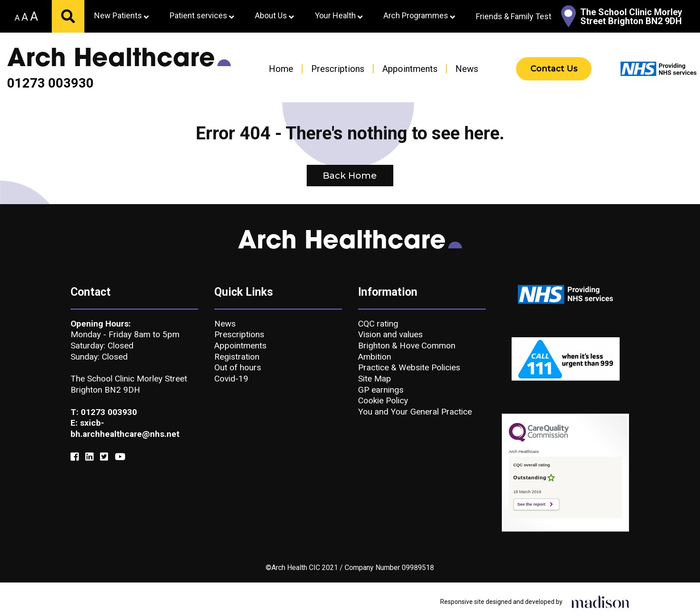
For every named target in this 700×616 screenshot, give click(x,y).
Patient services (202, 15)
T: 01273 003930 (104, 412)
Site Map (375, 379)
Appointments (410, 69)
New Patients (121, 15)
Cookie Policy (383, 400)
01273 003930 (50, 83)
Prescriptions (338, 69)
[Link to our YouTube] (120, 457)
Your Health (339, 15)
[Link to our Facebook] (75, 457)
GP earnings (381, 390)
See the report (531, 504)
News (467, 69)
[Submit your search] (68, 16)
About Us (274, 15)
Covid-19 (231, 379)
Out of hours (238, 367)
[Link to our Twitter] (104, 457)
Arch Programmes (419, 15)
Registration (237, 357)
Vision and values (390, 334)
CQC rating (378, 324)
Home (281, 69)
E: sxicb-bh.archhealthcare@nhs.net (125, 428)
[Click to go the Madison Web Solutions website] (600, 601)
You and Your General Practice (415, 412)
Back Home (350, 176)
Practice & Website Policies (409, 367)
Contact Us (554, 69)
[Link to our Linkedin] (89, 457)
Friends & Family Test (514, 16)
